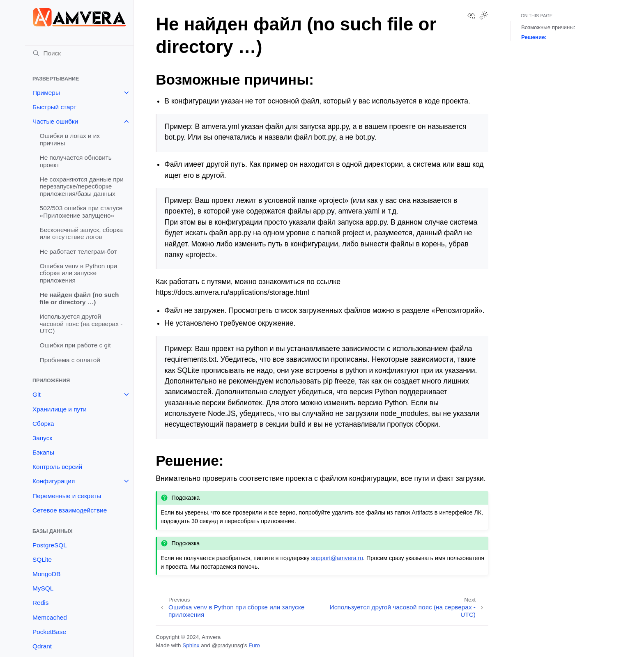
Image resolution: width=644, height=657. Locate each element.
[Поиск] (79, 53)
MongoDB (46, 574)
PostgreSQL (50, 545)
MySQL (43, 588)
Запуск (42, 438)
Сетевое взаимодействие (70, 510)
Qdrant (42, 646)
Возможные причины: (548, 27)
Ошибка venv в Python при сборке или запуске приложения (79, 273)
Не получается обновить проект (76, 161)
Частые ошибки (55, 121)
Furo (254, 645)
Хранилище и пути (60, 409)
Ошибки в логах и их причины (70, 139)
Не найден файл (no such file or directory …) (79, 298)
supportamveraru (337, 558)
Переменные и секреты (67, 496)
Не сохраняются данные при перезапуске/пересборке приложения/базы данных (82, 186)
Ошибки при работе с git (75, 345)
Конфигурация (54, 481)
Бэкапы (43, 452)
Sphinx (191, 645)
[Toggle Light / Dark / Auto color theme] (484, 16)
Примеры (46, 93)
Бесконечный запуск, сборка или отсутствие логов (82, 233)
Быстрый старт (54, 107)
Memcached (50, 617)
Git (37, 394)
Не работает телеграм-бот (78, 252)
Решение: (534, 37)
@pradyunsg (227, 645)
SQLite (42, 559)
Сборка (43, 424)
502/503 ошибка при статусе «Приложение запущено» (81, 212)
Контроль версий (57, 467)
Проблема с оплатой (70, 360)
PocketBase (49, 632)
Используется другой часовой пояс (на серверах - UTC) (81, 324)
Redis (40, 603)
